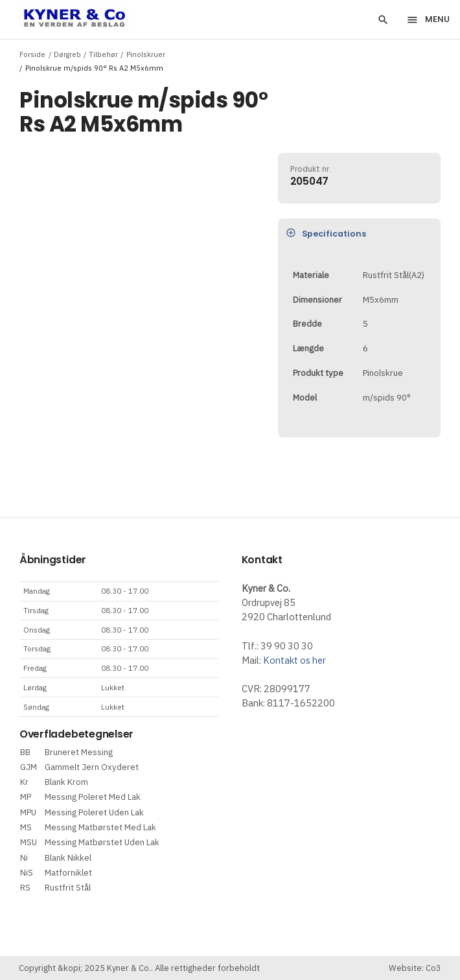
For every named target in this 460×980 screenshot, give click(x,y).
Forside (32, 54)
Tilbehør (103, 54)
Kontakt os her (294, 660)
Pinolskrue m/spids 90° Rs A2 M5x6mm (94, 68)
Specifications (326, 233)
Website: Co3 (415, 968)
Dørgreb (67, 54)
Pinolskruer (146, 54)
